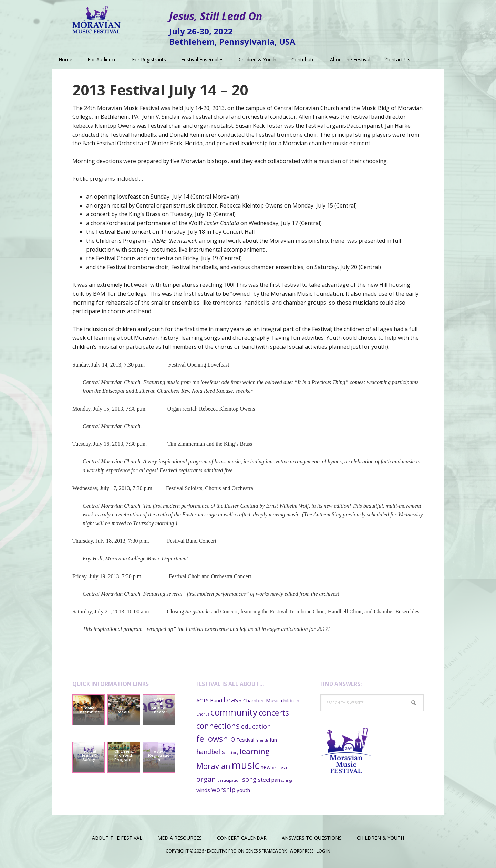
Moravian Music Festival (96, 17)
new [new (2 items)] (266, 767)
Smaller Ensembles (89, 710)
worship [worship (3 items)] (223, 790)
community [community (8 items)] (234, 712)
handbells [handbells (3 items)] (211, 752)
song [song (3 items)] (249, 779)
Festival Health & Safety (89, 756)
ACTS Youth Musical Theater (159, 706)
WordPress (302, 851)
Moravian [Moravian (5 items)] (213, 766)
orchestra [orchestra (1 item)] (281, 768)
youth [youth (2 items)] (243, 790)
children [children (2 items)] (290, 700)
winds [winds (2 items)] (203, 790)
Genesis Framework (266, 851)
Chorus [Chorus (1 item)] (203, 714)
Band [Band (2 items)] (216, 700)
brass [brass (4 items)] (233, 700)
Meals (124, 712)
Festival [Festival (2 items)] (245, 740)
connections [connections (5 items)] (218, 726)
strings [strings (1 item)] (287, 780)
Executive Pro (222, 851)
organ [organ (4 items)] (206, 779)
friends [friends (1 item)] (262, 740)
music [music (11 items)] (246, 765)
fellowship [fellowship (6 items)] (216, 739)
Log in (323, 851)
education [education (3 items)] (256, 726)
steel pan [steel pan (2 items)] (269, 780)
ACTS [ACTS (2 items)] (203, 700)
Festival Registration (159, 756)
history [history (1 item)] (232, 753)
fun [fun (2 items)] (273, 740)
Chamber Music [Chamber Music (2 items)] (261, 700)
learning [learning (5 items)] (255, 751)
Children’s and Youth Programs (124, 756)
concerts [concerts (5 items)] (274, 712)
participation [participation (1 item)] (229, 780)
